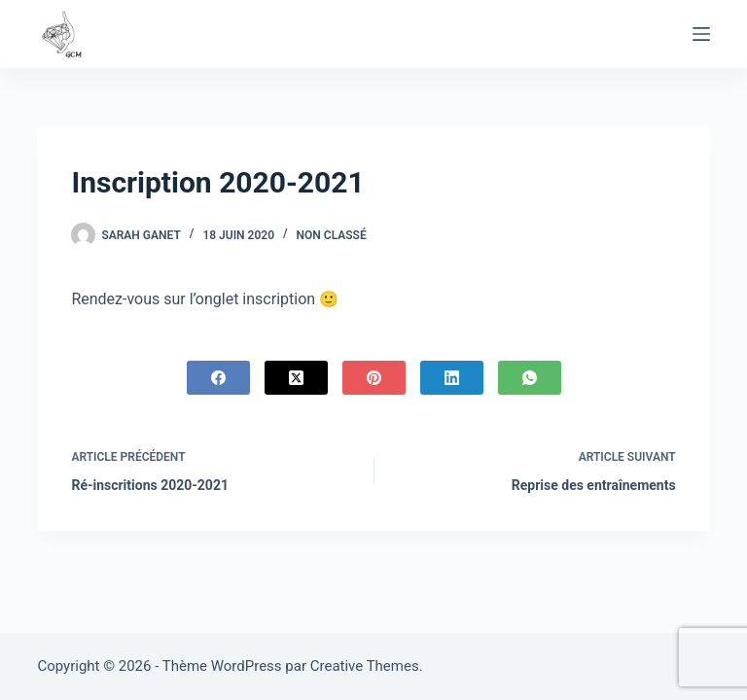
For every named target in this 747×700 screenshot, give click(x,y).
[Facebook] (218, 378)
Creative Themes (365, 666)
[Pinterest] (374, 378)
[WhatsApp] (530, 378)
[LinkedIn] (452, 378)
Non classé (332, 235)
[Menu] (701, 34)
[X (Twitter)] (296, 378)
